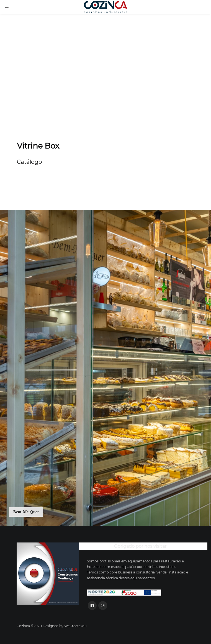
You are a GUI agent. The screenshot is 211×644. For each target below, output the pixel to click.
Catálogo (29, 162)
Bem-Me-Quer (26, 512)
